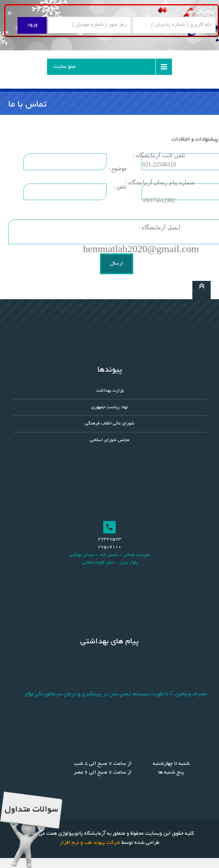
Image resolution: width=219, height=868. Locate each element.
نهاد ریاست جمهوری (109, 407)
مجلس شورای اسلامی (110, 440)
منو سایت (64, 67)
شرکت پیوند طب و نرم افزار (90, 843)
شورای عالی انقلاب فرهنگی (110, 424)
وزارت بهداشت (110, 391)
